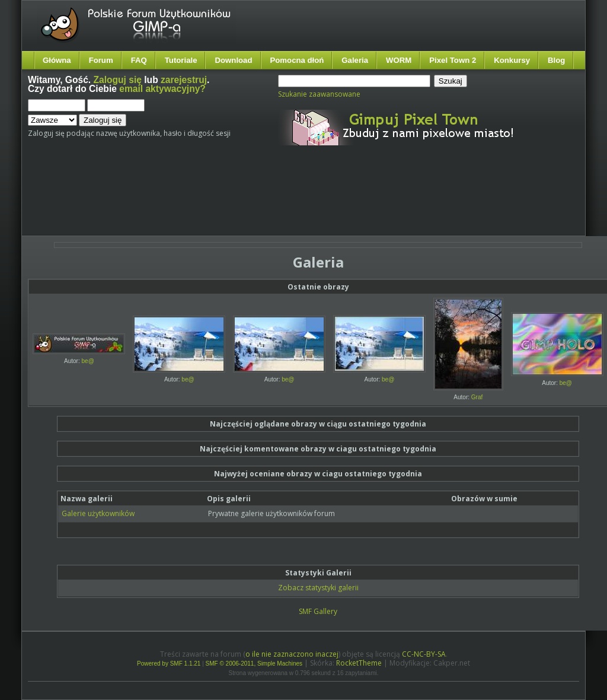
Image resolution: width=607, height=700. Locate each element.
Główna (57, 60)
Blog (556, 60)
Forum (101, 60)
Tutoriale (181, 60)
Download (233, 60)
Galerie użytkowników (98, 513)
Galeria (355, 60)
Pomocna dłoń (297, 60)
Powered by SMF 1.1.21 (169, 664)
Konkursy (512, 60)
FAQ (139, 60)
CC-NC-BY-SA (424, 654)
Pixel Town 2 (453, 60)
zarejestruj (184, 80)
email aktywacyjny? (162, 89)
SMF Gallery (318, 611)
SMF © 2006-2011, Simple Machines (254, 664)
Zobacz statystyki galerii (318, 588)
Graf (477, 397)
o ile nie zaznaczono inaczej (292, 654)
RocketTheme (359, 663)
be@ (88, 361)
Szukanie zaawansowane (319, 94)
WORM (399, 60)
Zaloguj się (118, 80)
